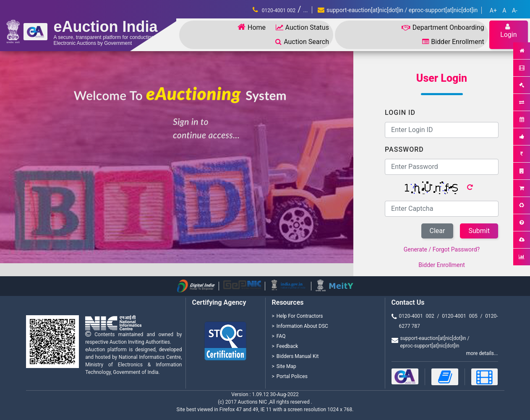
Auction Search (302, 42)
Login (508, 31)
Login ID (400, 113)
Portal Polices (292, 376)
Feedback (287, 346)
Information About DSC (302, 326)
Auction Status (302, 27)
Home (252, 27)
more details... (482, 353)
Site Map (286, 366)
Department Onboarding (443, 27)
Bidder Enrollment (453, 42)
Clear (437, 231)
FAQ (281, 336)
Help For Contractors (300, 316)
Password (404, 149)
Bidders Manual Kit (298, 356)
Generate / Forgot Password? (442, 249)
